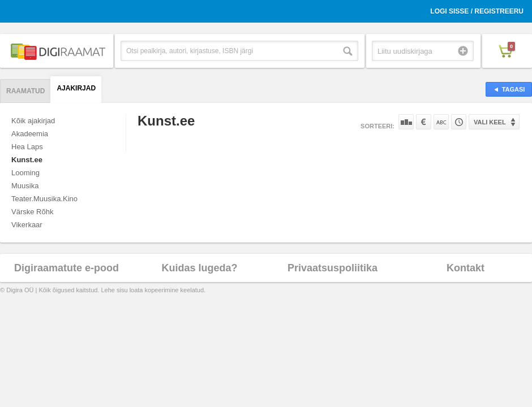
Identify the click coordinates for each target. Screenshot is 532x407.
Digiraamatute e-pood (66, 268)
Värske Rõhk (32, 212)
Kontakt (466, 268)
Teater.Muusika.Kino (44, 199)
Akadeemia (30, 134)
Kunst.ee (27, 160)
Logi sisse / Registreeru (477, 11)
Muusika (25, 186)
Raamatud (25, 91)
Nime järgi (441, 122)
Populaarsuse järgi (406, 122)
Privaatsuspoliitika (332, 268)
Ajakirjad (76, 88)
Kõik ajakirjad (33, 121)
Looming (25, 173)
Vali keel (490, 122)
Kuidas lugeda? (199, 268)
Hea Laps (27, 147)
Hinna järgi (424, 122)
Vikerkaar (27, 225)
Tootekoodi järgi (459, 122)
